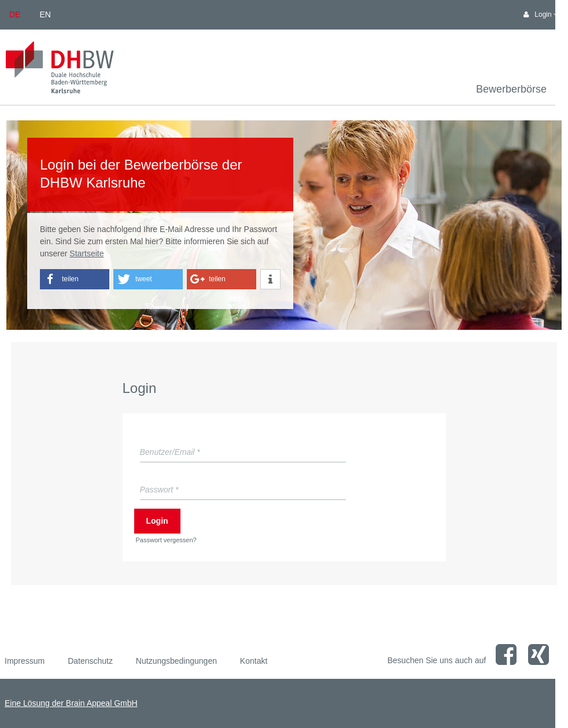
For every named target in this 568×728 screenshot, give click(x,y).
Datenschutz (90, 661)
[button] (75, 279)
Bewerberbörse (511, 89)
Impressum (25, 661)
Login (157, 521)
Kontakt (254, 661)
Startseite (86, 253)
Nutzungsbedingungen (176, 661)
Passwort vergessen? (166, 540)
